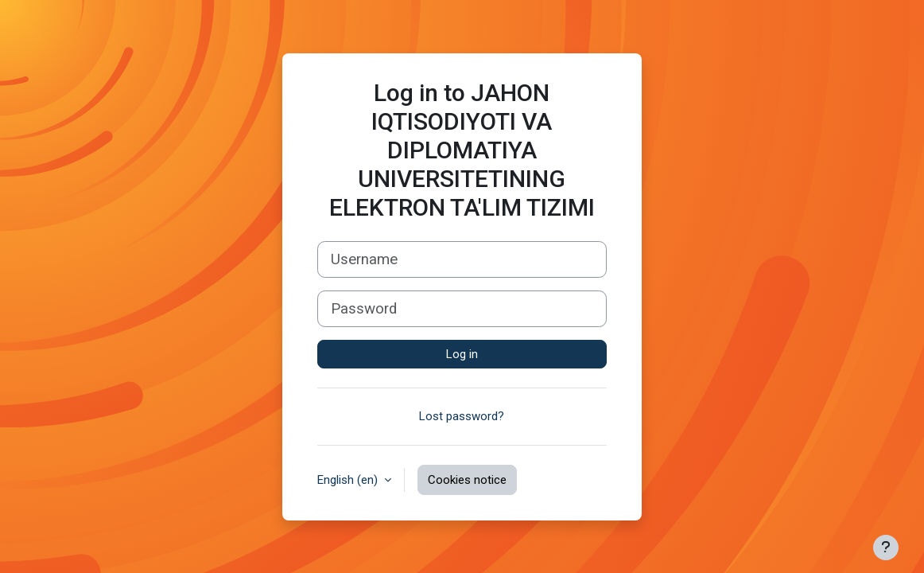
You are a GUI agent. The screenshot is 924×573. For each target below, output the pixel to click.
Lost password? (462, 416)
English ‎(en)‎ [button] (349, 480)
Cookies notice (467, 480)
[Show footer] (886, 548)
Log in (462, 354)
